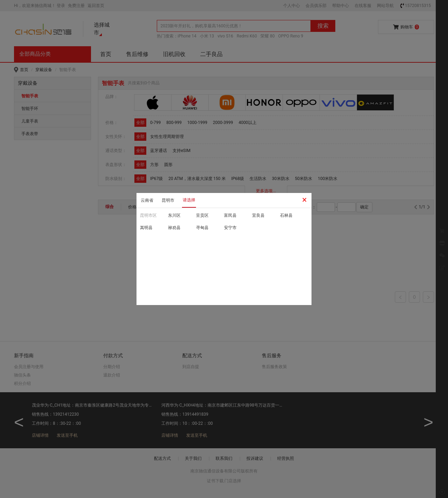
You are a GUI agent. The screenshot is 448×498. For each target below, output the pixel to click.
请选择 (189, 200)
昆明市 (168, 200)
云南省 (147, 200)
